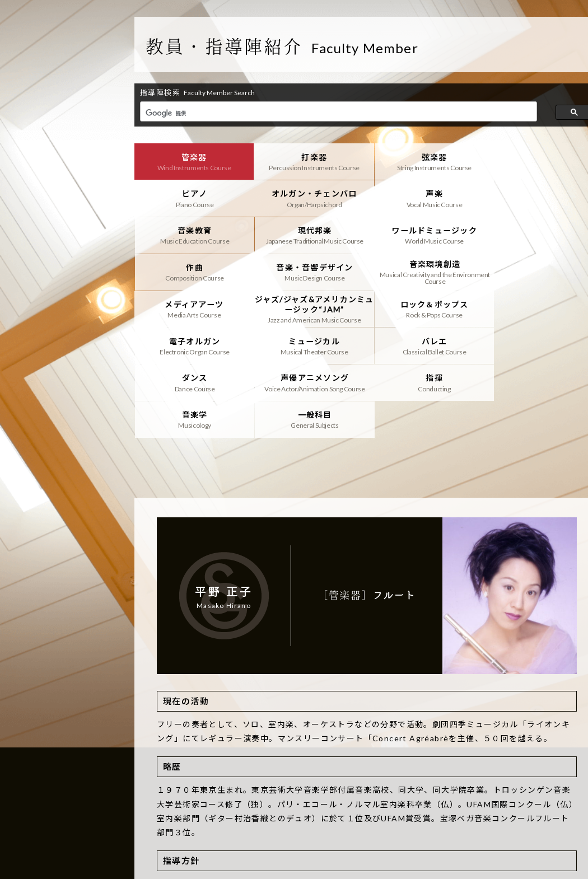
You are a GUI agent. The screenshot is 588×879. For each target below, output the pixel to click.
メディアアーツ (192, 270)
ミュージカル (192, 307)
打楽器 (309, 161)
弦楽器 (425, 161)
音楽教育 (425, 198)
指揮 (192, 343)
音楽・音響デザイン (425, 234)
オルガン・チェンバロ (192, 198)
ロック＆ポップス (425, 270)
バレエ (309, 307)
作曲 (309, 234)
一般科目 (425, 343)
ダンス (425, 307)
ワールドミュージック (192, 234)
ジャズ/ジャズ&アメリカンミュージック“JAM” (309, 270)
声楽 (309, 198)
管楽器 (192, 161)
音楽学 (309, 343)
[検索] (337, 113)
